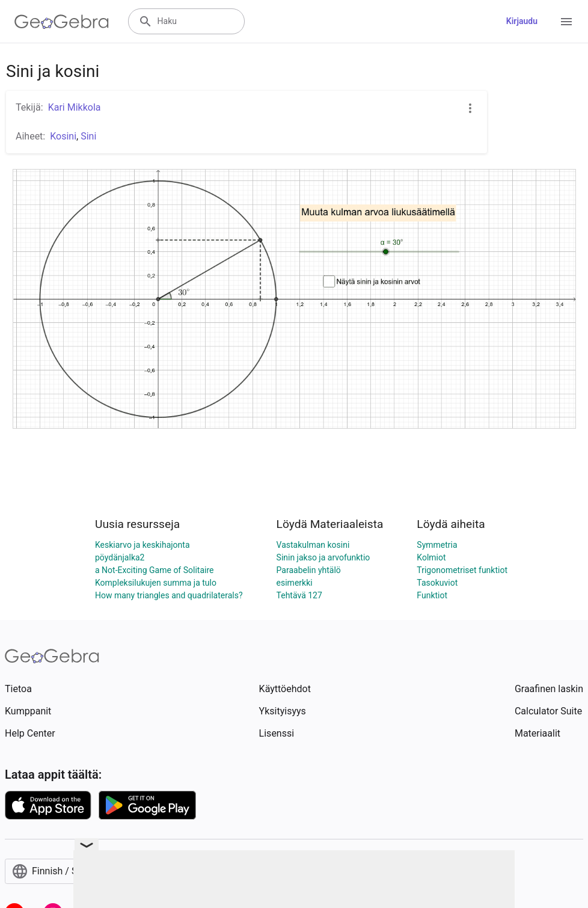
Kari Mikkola (75, 107)
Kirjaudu (522, 21)
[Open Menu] (566, 22)
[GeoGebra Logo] (62, 22)
